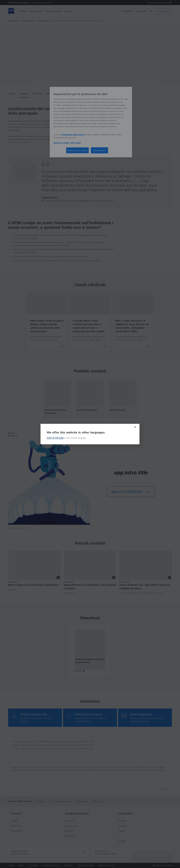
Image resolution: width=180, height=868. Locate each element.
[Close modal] (135, 427)
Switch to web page (55, 438)
